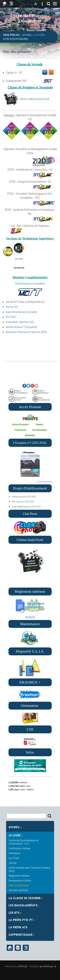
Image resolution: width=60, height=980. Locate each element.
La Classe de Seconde (25, 898)
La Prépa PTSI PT (21, 920)
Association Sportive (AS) (20, 322)
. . (55, 970)
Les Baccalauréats (23, 905)
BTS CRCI (11, 317)
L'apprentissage (21, 935)
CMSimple (23, 966)
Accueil (27, 35)
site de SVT (12, 302)
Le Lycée (39, 35)
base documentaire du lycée (21, 312)
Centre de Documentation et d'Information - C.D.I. (24, 842)
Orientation (14, 853)
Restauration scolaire (20, 880)
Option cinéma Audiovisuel (34, 99)
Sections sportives (18, 890)
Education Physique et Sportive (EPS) (26, 332)
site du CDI (12, 307)
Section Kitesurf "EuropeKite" (22, 327)
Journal (13, 863)
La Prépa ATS (18, 927)
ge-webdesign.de (48, 966)
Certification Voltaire (20, 848)
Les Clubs (14, 858)
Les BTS (14, 913)
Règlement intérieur (19, 876)
